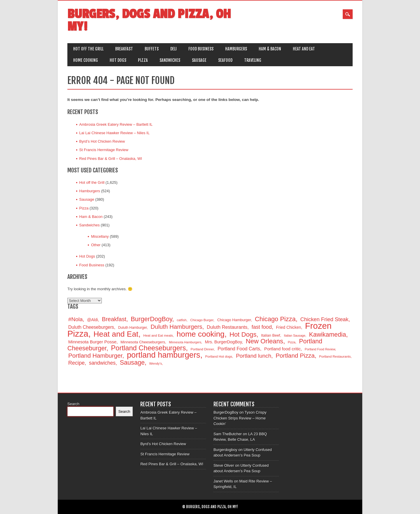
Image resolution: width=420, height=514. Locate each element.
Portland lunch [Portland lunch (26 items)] (254, 356)
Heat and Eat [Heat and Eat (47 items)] (116, 334)
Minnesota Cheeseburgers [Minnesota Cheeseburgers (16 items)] (143, 342)
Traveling (253, 60)
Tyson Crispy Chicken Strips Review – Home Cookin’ (240, 418)
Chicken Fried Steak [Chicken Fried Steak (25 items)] (324, 319)
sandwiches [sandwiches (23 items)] (102, 363)
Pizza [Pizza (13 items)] (292, 342)
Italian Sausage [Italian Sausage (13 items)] (294, 335)
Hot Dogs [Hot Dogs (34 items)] (243, 334)
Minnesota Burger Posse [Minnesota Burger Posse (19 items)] (92, 342)
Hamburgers (236, 49)
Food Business (201, 49)
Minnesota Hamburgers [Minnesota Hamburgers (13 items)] (185, 342)
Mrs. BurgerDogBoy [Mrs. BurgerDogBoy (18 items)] (223, 342)
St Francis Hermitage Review (104, 150)
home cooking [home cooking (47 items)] (201, 334)
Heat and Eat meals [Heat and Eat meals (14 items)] (158, 335)
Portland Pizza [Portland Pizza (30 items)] (295, 355)
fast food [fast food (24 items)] (261, 327)
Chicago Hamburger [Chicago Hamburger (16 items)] (234, 320)
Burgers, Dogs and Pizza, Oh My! (149, 20)
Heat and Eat (304, 49)
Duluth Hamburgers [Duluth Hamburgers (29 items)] (176, 327)
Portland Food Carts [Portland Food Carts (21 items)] (239, 349)
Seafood (225, 60)
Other (96, 245)
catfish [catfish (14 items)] (182, 320)
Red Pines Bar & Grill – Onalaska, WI (111, 159)
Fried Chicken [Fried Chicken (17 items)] (288, 327)
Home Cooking (86, 60)
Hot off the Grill (88, 49)
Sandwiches (170, 60)
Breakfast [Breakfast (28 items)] (114, 319)
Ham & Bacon (270, 49)
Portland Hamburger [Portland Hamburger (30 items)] (95, 355)
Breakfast (124, 49)
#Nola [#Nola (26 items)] (76, 319)
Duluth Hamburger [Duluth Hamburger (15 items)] (132, 328)
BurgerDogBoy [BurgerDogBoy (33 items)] (151, 319)
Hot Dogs (118, 60)
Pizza (143, 60)
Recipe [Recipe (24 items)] (76, 363)
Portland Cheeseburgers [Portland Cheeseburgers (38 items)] (149, 348)
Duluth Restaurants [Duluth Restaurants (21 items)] (227, 327)
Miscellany (100, 236)
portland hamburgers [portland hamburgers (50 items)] (163, 355)
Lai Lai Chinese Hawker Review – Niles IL (114, 133)
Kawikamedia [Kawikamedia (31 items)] (328, 335)
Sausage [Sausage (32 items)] (132, 362)
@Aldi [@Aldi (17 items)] (92, 320)
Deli (174, 49)
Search (73, 404)
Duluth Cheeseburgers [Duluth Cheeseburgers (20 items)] (91, 327)
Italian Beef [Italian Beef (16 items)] (271, 335)
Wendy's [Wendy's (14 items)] (156, 363)
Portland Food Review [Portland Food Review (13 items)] (320, 349)
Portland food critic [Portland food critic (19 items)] (282, 349)
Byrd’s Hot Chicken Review (102, 141)
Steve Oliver (224, 465)
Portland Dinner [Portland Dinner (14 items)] (202, 349)
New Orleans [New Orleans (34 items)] (264, 341)
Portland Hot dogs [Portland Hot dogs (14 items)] (219, 356)
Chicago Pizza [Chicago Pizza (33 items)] (275, 319)
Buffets (152, 49)
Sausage (199, 60)
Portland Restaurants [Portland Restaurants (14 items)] (335, 356)
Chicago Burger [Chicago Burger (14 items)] (202, 320)
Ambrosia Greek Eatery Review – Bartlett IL (116, 124)
